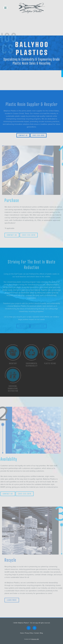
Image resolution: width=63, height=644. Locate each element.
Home (22, 633)
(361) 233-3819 (38, 135)
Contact (37, 633)
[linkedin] (35, 628)
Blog (41, 633)
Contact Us (23, 135)
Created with (31, 639)
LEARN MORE (15, 600)
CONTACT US (15, 235)
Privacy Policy (29, 633)
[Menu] (5, 8)
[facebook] (29, 628)
